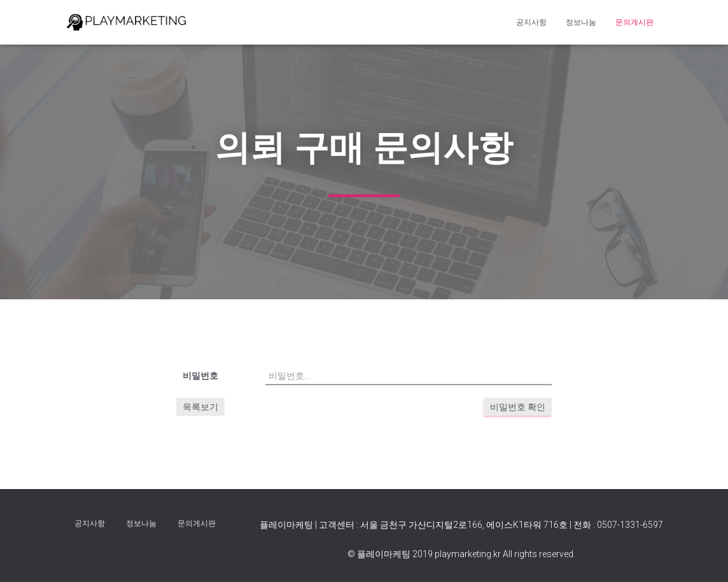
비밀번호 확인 (518, 407)
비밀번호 (200, 376)
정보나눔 (581, 22)
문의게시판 (634, 22)
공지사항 (531, 22)
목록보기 (200, 407)
